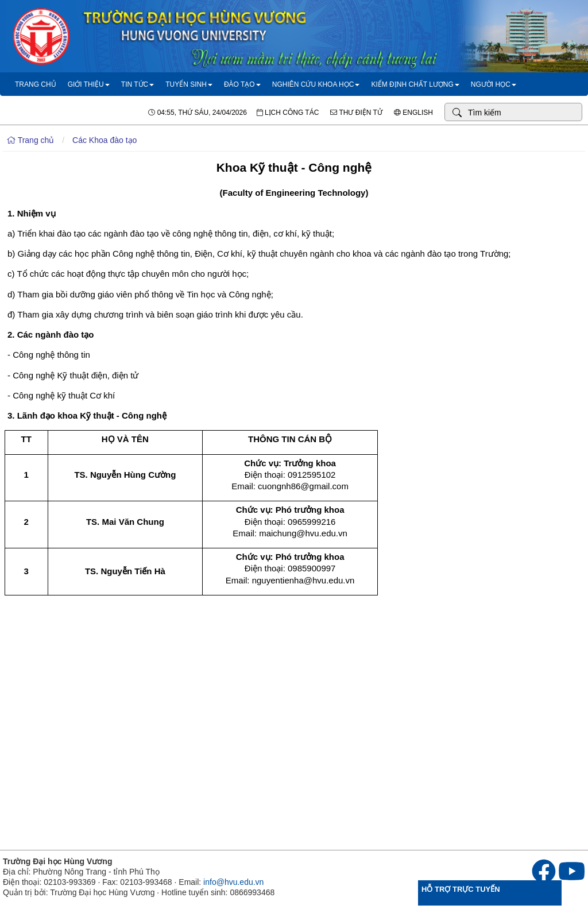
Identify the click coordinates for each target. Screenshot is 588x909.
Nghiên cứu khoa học (316, 84)
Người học (494, 84)
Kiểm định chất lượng (415, 84)
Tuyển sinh (189, 84)
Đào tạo (242, 84)
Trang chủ (36, 84)
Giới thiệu (89, 84)
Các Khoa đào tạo (105, 140)
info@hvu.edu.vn (233, 882)
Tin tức (138, 84)
